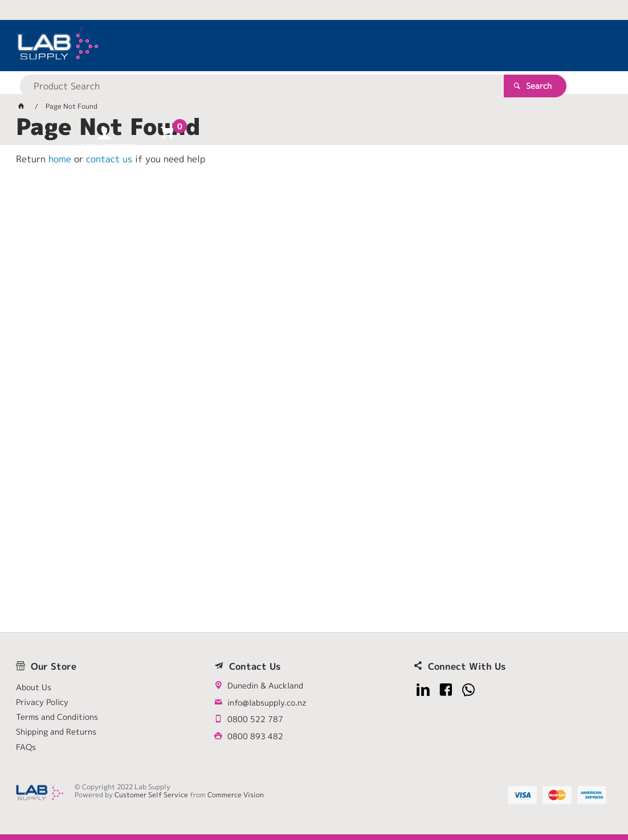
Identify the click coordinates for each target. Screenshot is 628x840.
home (60, 159)
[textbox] (294, 46)
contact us (109, 159)
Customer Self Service (151, 795)
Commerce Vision (236, 795)
